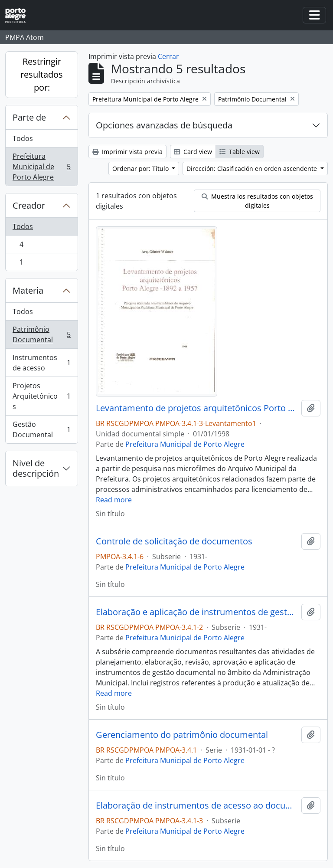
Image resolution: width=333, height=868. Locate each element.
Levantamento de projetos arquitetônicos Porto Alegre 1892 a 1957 (197, 408)
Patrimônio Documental (41, 334)
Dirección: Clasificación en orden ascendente (253, 169)
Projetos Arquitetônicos (41, 396)
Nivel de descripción (36, 468)
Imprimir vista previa (127, 152)
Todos (23, 138)
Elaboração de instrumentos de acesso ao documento (197, 806)
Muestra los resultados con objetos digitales (257, 201)
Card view (193, 152)
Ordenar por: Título (141, 169)
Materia (28, 290)
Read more (114, 500)
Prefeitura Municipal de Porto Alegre (41, 167)
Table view (240, 152)
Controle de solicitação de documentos (174, 541)
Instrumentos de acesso (41, 363)
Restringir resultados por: (42, 74)
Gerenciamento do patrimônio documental (182, 735)
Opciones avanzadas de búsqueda (164, 125)
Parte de (29, 117)
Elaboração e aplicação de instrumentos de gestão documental (197, 612)
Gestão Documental (41, 429)
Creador (29, 205)
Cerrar (168, 56)
